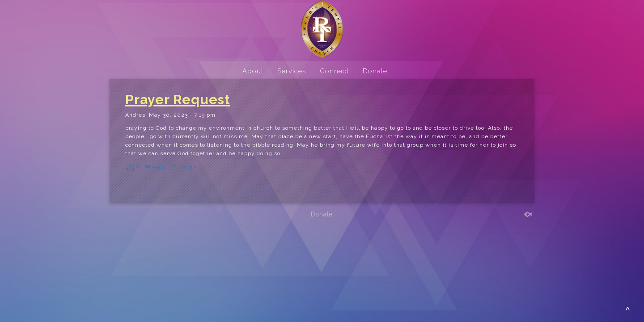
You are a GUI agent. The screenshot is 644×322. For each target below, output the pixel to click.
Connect (334, 71)
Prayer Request (178, 100)
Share (188, 167)
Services (292, 71)
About (253, 71)
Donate (375, 71)
